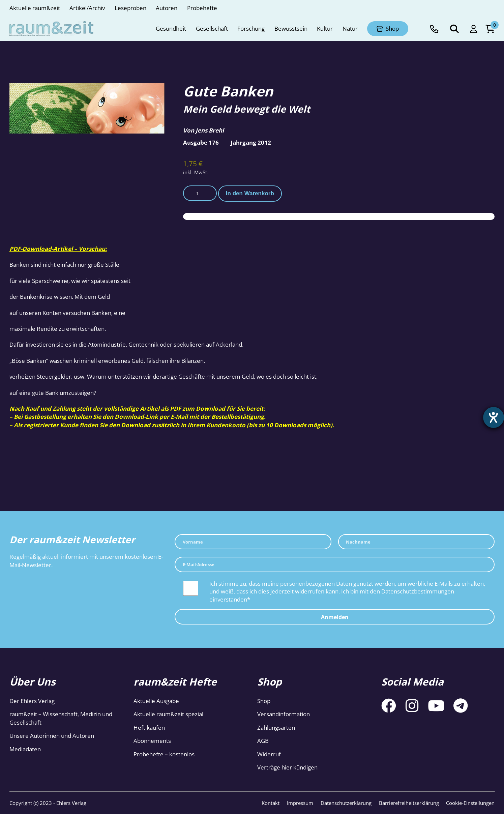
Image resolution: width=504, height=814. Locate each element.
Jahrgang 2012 (251, 142)
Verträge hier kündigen (287, 767)
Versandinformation (284, 714)
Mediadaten (25, 749)
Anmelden (335, 617)
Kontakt (271, 803)
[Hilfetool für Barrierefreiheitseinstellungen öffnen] (493, 418)
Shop (264, 701)
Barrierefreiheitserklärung (409, 803)
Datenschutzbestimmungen (418, 591)
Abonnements (152, 741)
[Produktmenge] (200, 193)
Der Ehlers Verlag (32, 701)
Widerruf (269, 754)
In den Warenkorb (250, 193)
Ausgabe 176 (201, 142)
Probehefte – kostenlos (164, 754)
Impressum (300, 803)
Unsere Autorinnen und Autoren (52, 736)
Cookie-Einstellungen (470, 803)
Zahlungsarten (276, 728)
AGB (263, 741)
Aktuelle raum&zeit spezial (168, 714)
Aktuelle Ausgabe (156, 701)
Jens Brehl (210, 130)
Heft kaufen (149, 728)
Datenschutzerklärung (346, 803)
